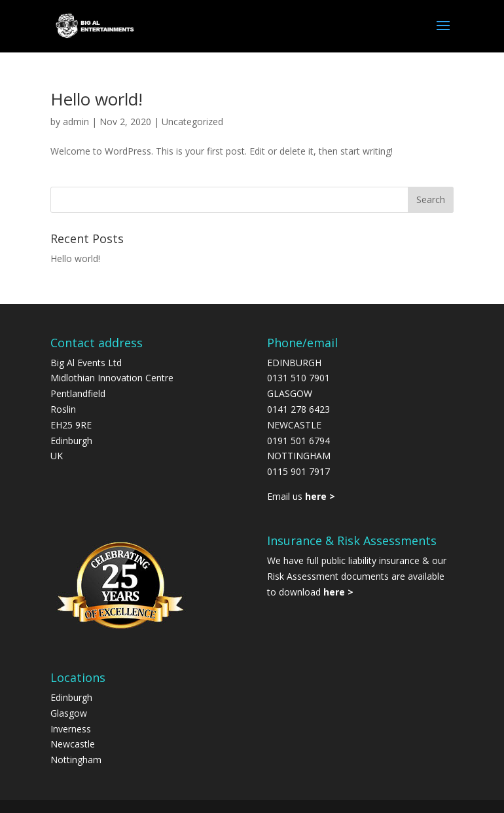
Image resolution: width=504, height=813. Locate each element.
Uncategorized (192, 122)
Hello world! (97, 99)
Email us (301, 496)
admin (76, 122)
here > (338, 592)
